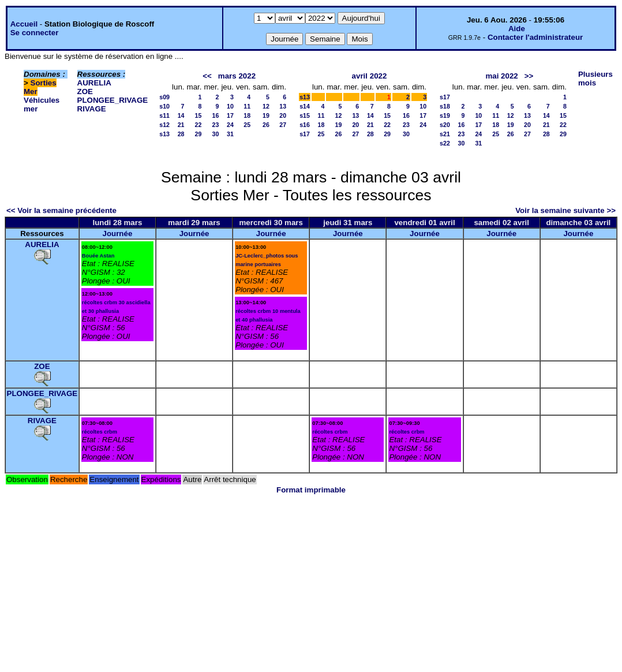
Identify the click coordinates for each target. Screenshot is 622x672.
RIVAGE (92, 109)
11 (247, 106)
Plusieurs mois (595, 79)
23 (216, 125)
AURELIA (94, 83)
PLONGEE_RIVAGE (113, 100)
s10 (164, 106)
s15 (305, 115)
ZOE (85, 92)
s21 (445, 134)
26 (266, 125)
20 (283, 115)
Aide (517, 29)
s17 (305, 134)
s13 (164, 134)
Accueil (24, 24)
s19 (445, 115)
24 (230, 125)
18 (247, 115)
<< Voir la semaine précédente (61, 210)
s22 (445, 143)
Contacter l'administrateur (535, 37)
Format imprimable (311, 490)
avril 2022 (370, 76)
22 (198, 125)
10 (230, 106)
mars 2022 (237, 76)
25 (247, 125)
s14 (305, 106)
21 (181, 125)
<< (207, 76)
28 (181, 134)
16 (216, 115)
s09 (164, 97)
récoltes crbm (100, 432)
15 (198, 115)
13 (283, 106)
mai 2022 (501, 76)
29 (198, 134)
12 (266, 106)
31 (230, 134)
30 (216, 134)
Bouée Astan (98, 256)
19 (266, 115)
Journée (117, 234)
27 (283, 125)
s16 (305, 125)
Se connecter (35, 33)
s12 (164, 125)
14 (181, 115)
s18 (445, 106)
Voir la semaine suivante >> (565, 210)
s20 (445, 125)
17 (230, 115)
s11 (164, 115)
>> (529, 76)
